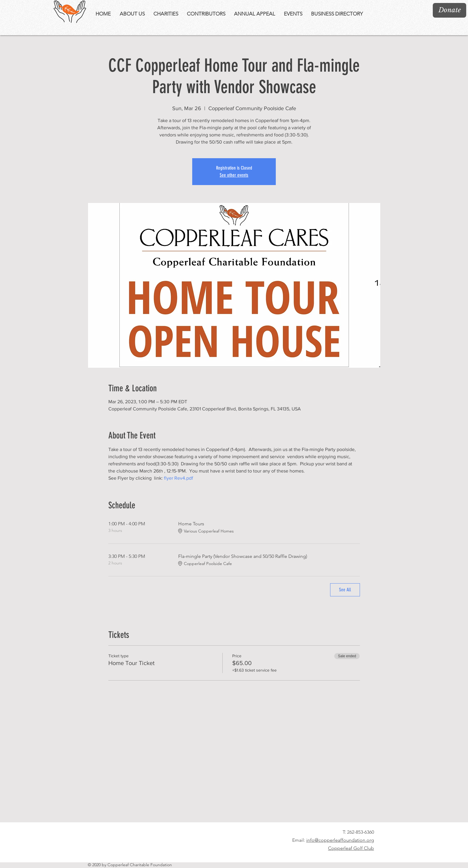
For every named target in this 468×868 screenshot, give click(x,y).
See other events (234, 175)
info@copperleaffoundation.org (340, 840)
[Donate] (449, 10)
